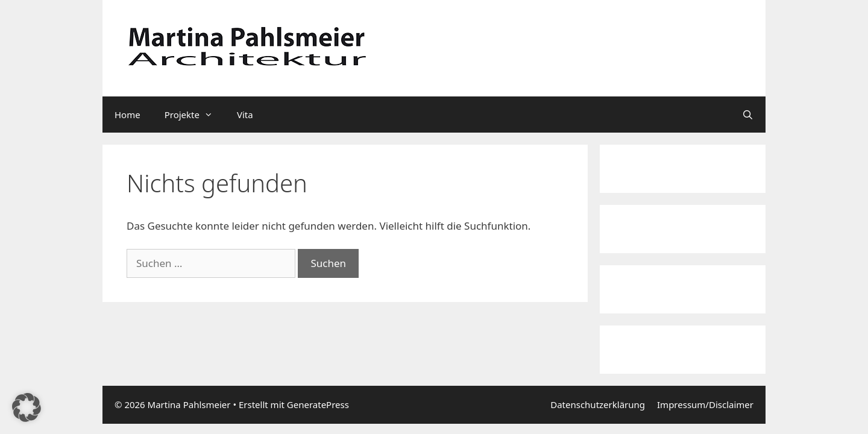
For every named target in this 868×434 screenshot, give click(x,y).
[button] (27, 407)
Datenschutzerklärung (598, 404)
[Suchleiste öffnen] (748, 115)
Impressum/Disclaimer (705, 404)
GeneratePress (318, 404)
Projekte (195, 115)
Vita (245, 115)
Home (127, 115)
